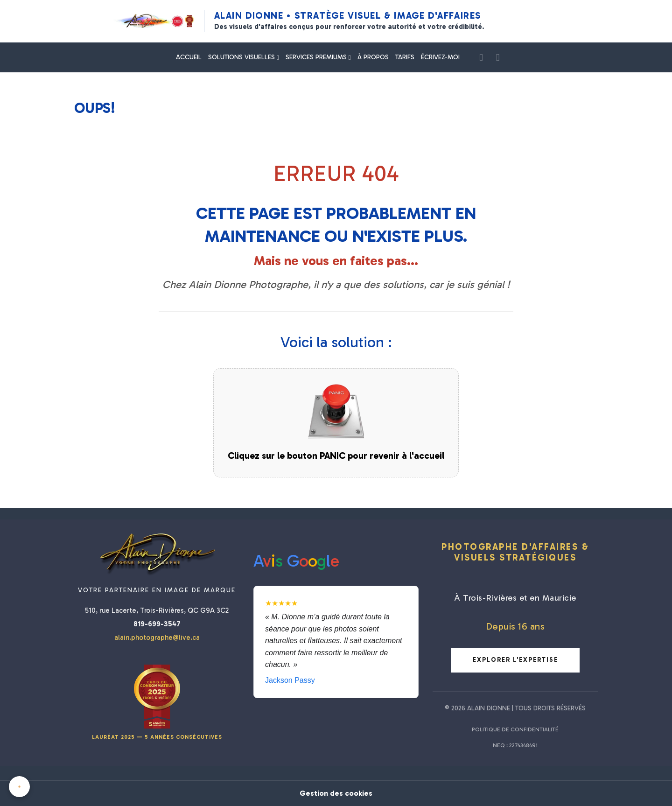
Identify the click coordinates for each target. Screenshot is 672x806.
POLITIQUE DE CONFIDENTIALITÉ (515, 729)
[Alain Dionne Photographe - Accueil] (154, 21)
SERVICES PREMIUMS (317, 57)
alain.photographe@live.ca (157, 638)
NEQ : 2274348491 (515, 745)
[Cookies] (20, 787)
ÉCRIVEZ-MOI (440, 57)
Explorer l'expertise (515, 660)
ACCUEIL (189, 57)
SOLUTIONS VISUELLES (242, 57)
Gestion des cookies (336, 793)
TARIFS (405, 57)
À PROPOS (373, 57)
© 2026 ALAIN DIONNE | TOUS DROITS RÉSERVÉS (515, 708)
